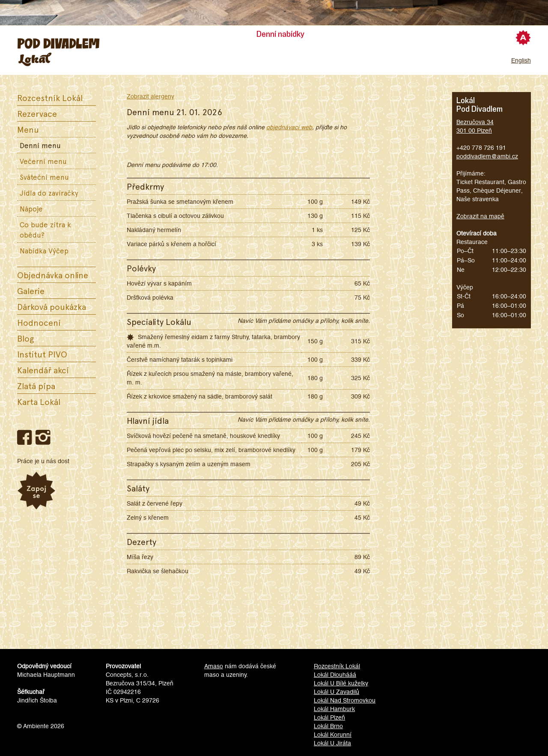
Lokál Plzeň (329, 717)
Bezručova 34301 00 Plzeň (475, 126)
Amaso (214, 666)
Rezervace (37, 113)
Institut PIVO (42, 354)
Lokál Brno (328, 726)
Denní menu (40, 145)
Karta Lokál (39, 402)
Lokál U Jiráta (332, 743)
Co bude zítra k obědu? (45, 229)
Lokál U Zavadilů (337, 692)
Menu (28, 129)
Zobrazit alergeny (150, 96)
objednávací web (289, 127)
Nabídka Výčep (44, 250)
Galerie (31, 291)
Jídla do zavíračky (49, 193)
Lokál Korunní (333, 735)
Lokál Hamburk (334, 709)
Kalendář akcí (43, 370)
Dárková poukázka (52, 307)
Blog (25, 338)
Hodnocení (39, 322)
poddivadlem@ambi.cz (487, 156)
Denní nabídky (280, 34)
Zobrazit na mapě (480, 216)
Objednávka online (53, 275)
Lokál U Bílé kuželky (341, 683)
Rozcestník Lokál (50, 98)
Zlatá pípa (36, 386)
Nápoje (31, 208)
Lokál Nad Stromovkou (345, 700)
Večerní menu (43, 161)
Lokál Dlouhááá (335, 675)
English (521, 60)
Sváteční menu (44, 177)
